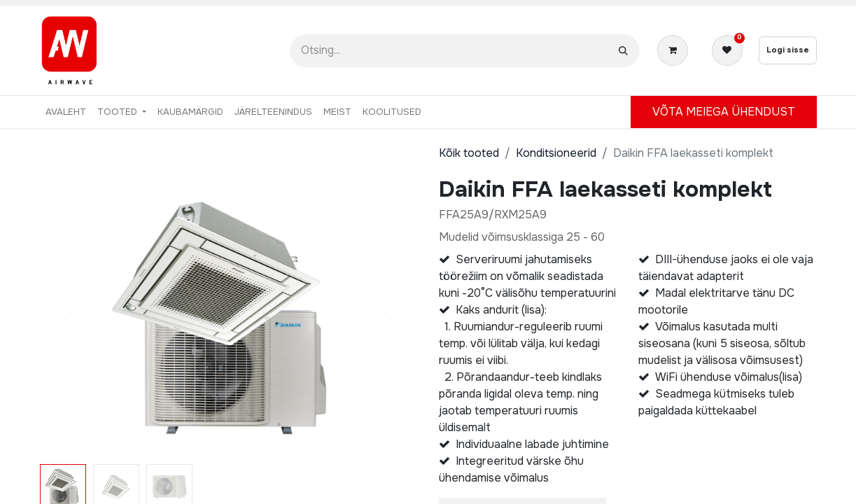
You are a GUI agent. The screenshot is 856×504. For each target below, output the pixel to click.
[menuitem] (66, 112)
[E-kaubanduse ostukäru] (675, 50)
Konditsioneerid (556, 153)
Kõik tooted (469, 153)
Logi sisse (788, 50)
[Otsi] (623, 51)
